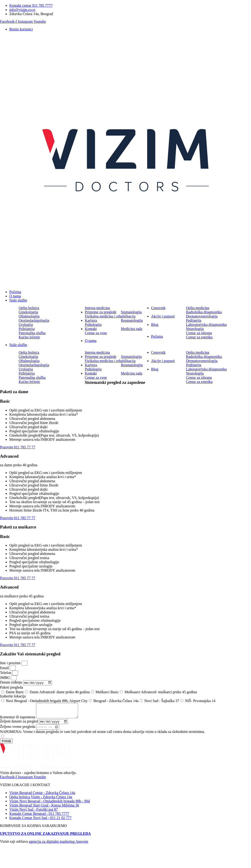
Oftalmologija (29, 316)
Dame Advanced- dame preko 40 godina (60, 692)
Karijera (91, 320)
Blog (155, 325)
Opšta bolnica (29, 308)
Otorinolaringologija (34, 320)
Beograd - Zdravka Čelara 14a (116, 701)
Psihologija (93, 325)
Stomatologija (131, 312)
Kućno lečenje (29, 337)
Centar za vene (96, 333)
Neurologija (195, 329)
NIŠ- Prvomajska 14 (200, 701)
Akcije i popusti (163, 316)
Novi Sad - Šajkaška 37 (162, 701)
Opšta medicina (198, 308)
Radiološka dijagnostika (204, 312)
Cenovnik (158, 308)
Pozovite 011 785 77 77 (18, 447)
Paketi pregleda (12, 688)
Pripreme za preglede (101, 312)
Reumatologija (132, 320)
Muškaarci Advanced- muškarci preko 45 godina (161, 692)
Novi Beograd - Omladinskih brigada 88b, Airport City (47, 701)
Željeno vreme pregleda (18, 731)
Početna (15, 292)
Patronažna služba (32, 333)
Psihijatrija (27, 329)
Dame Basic (15, 692)
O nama (15, 296)
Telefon (6, 673)
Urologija (26, 325)
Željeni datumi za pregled (20, 725)
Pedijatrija (194, 320)
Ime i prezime (11, 663)
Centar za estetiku (199, 337)
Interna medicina (97, 308)
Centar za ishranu (199, 333)
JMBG (5, 678)
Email (5, 668)
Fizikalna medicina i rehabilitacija (110, 316)
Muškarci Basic (107, 692)
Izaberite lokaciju (13, 697)
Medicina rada (132, 329)
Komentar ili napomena (18, 720)
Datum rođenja (12, 683)
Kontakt (91, 329)
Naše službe (18, 300)
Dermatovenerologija (202, 316)
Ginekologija (28, 312)
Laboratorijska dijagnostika (206, 325)
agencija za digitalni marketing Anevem (58, 845)
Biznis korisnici (21, 29)
